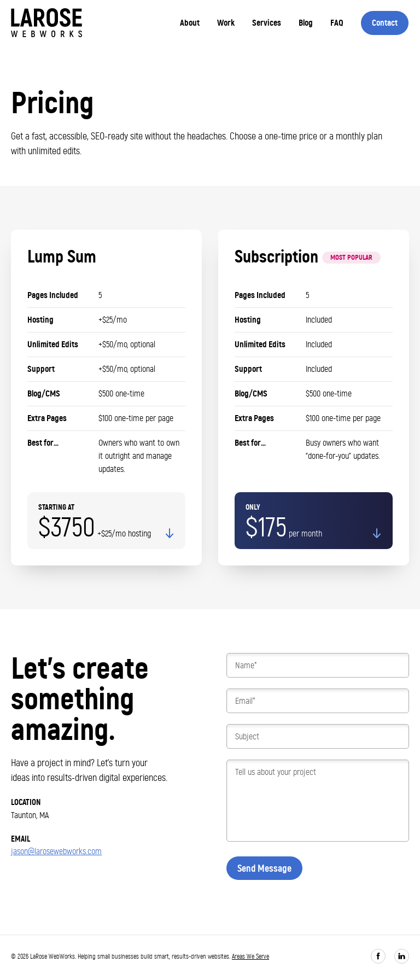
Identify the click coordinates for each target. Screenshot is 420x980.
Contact (385, 23)
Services (267, 23)
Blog (306, 23)
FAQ (337, 23)
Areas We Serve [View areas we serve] (250, 956)
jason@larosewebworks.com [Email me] (56, 851)
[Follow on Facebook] (378, 956)
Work (226, 23)
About (190, 23)
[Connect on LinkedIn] (402, 956)
